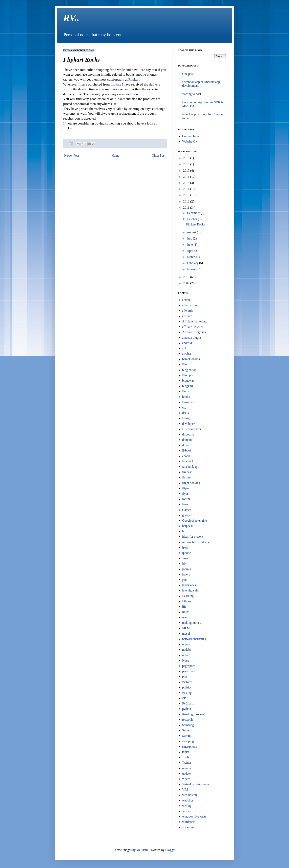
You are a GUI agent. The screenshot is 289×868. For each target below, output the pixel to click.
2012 (187, 201)
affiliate (187, 316)
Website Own (191, 141)
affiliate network (193, 327)
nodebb (187, 650)
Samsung (188, 725)
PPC (185, 698)
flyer (185, 494)
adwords (188, 311)
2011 (187, 208)
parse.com (189, 671)
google (187, 515)
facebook (188, 461)
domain (187, 440)
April (191, 251)
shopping (188, 741)
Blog (185, 364)
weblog (187, 806)
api (184, 348)
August (192, 232)
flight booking (191, 483)
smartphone (190, 747)
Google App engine (194, 521)
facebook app (191, 467)
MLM (186, 628)
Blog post (188, 375)
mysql (186, 634)
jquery (186, 574)
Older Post (159, 155)
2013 (187, 195)
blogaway (188, 381)
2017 (187, 171)
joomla (187, 569)
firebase (187, 472)
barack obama (191, 359)
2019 (187, 158)
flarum (186, 477)
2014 (187, 189)
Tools (186, 757)
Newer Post (72, 155)
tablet (186, 752)
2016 (187, 177)
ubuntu (187, 768)
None (186, 660)
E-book (187, 450)
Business (188, 402)
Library (187, 601)
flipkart (116, 84)
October (192, 219)
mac (185, 617)
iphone (187, 553)
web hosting (190, 795)
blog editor (189, 370)
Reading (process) (194, 714)
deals (185, 413)
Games (187, 510)
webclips (188, 800)
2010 (187, 277)
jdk (184, 563)
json (185, 580)
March (191, 257)
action (186, 300)
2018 (187, 164)
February (193, 263)
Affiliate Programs (194, 332)
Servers (187, 730)
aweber (187, 354)
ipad (185, 547)
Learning (188, 596)
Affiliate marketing (194, 321)
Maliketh (142, 850)
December (194, 213)
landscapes (189, 585)
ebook (186, 456)
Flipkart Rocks (196, 224)
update (186, 773)
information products (196, 542)
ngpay (186, 644)
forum (186, 499)
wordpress (189, 822)
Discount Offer (192, 429)
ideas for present (193, 537)
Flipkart (134, 79)
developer (188, 424)
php (185, 676)
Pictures (187, 682)
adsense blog (190, 305)
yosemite (188, 827)
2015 (187, 183)
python (187, 709)
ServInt (187, 736)
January (192, 269)
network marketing (194, 639)
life (184, 607)
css (184, 407)
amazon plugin (192, 338)
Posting (187, 693)
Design (187, 418)
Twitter (187, 763)
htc (184, 531)
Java (185, 558)
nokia (186, 655)
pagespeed (189, 666)
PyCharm (188, 703)
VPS (185, 790)
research (187, 720)
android (187, 343)
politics (187, 687)
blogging (188, 386)
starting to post (192, 94)
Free (185, 504)
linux (185, 612)
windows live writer (195, 816)
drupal (186, 445)
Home (115, 155)
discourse (188, 434)
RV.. (71, 18)
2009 (187, 283)
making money (192, 623)
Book (186, 391)
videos (186, 779)
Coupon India (191, 136)
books (186, 397)
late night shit (191, 590)
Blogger (170, 850)
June (190, 245)
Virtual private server (196, 784)
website (187, 811)
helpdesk (188, 526)
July (190, 238)
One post (188, 74)
